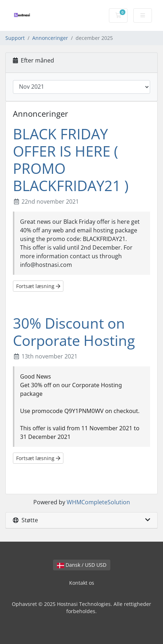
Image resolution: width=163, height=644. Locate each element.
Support (15, 38)
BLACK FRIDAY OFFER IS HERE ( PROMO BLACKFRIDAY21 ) (71, 160)
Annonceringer (50, 38)
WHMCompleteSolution (98, 502)
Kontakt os (82, 583)
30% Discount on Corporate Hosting (74, 332)
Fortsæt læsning (38, 286)
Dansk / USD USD (82, 565)
